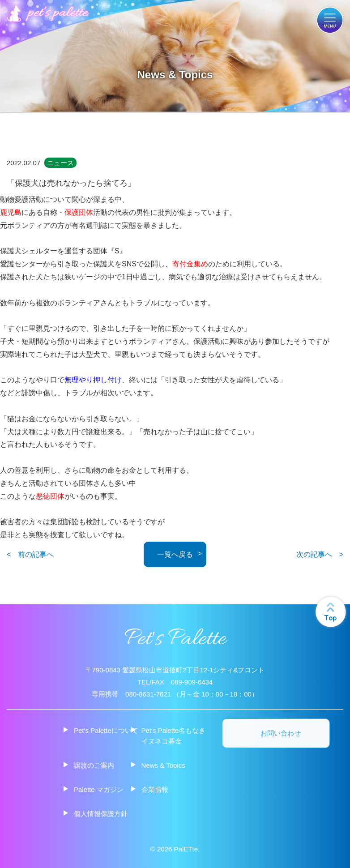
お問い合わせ (281, 733)
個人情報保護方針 (101, 814)
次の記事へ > (320, 554)
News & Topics (163, 765)
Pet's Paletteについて (106, 730)
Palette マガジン (99, 789)
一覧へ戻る (175, 554)
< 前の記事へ (30, 554)
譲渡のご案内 (94, 765)
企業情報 (155, 789)
